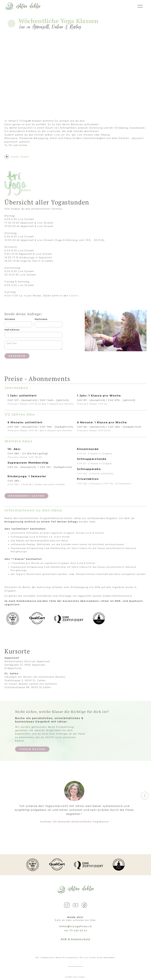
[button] (145, 796)
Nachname (41, 319)
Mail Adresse (12, 330)
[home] (23, 6)
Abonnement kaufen (26, 496)
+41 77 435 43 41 (76, 931)
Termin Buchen (32, 749)
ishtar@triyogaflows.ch (75, 926)
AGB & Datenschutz (76, 939)
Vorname (10, 319)
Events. (74, 296)
